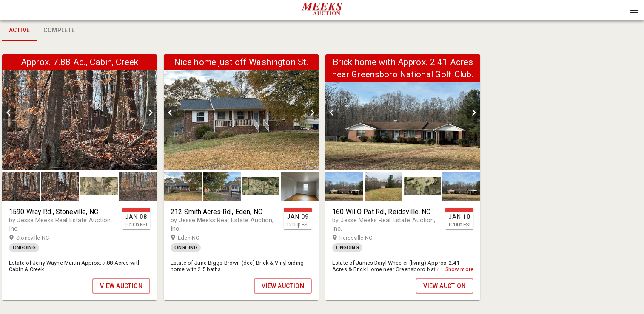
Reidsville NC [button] (364, 238)
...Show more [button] (457, 269)
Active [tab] (19, 31)
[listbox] (80, 112)
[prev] (9, 113)
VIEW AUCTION (121, 286)
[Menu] (634, 10)
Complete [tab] (59, 31)
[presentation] (322, 10)
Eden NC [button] (197, 238)
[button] (322, 13)
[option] (80, 112)
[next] (151, 113)
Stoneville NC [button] (41, 238)
